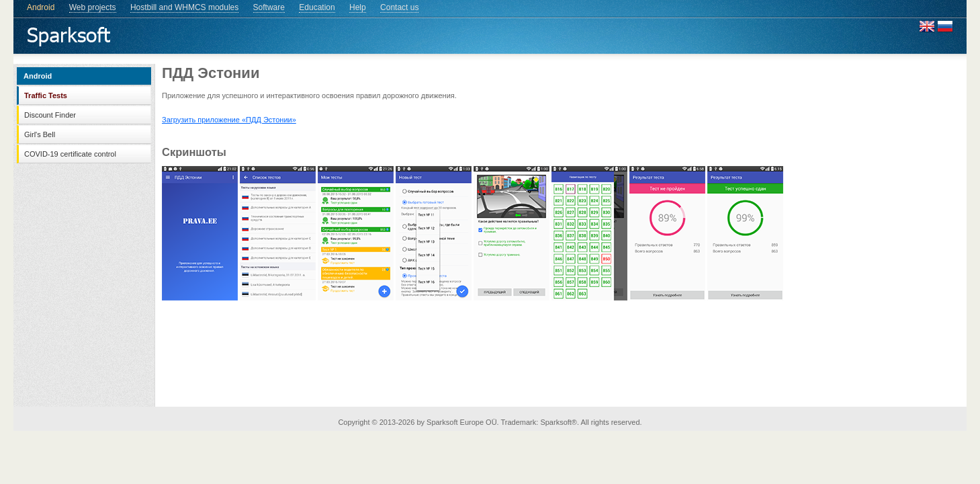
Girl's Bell (40, 134)
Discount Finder (50, 115)
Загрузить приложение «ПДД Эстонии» (229, 120)
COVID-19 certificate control (70, 154)
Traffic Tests (46, 95)
